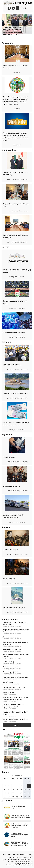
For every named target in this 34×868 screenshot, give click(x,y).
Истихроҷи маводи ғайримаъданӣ (15, 394)
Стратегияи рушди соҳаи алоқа (14, 332)
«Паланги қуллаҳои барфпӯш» (14, 608)
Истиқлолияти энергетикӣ (12, 365)
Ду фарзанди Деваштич (11, 486)
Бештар (17, 725)
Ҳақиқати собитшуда (10, 550)
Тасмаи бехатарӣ (9, 457)
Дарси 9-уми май (9, 579)
